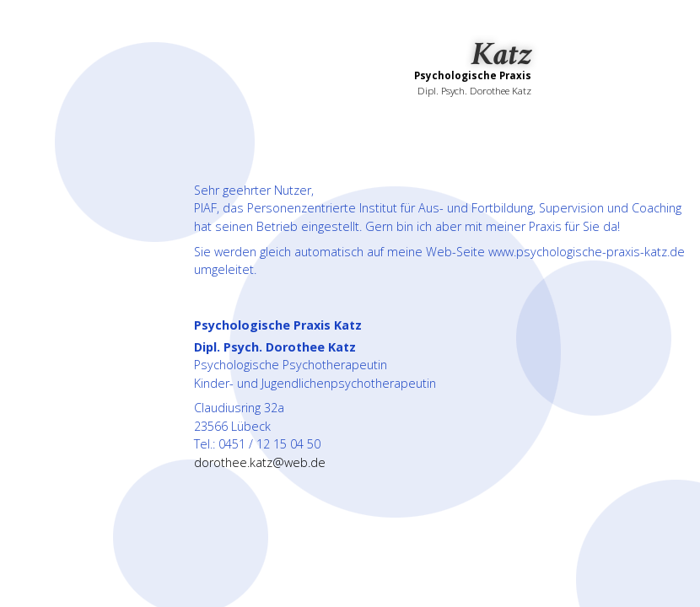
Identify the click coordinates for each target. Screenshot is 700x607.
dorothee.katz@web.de (260, 462)
